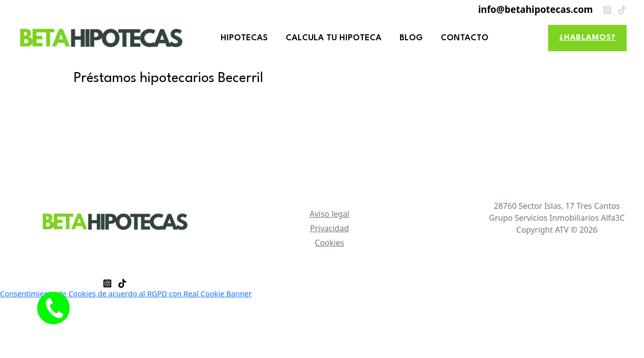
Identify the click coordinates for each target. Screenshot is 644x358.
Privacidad (329, 228)
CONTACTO (465, 38)
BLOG (411, 38)
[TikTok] (622, 10)
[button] (587, 38)
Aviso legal (329, 214)
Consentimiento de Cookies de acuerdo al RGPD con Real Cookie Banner (126, 293)
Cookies (330, 243)
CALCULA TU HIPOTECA (334, 38)
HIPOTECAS (244, 38)
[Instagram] (607, 10)
